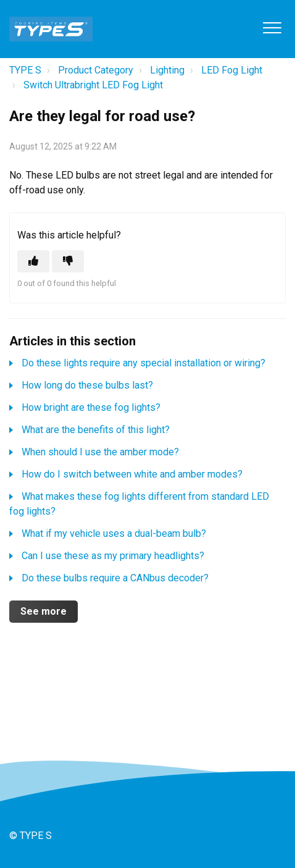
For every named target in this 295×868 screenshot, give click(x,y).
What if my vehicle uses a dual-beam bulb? (114, 533)
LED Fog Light (232, 70)
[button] (272, 27)
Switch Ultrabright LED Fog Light (93, 85)
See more (44, 611)
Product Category (96, 70)
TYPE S (25, 70)
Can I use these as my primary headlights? (113, 556)
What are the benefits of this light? (96, 430)
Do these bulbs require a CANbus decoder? (115, 578)
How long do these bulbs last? (87, 385)
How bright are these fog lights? (91, 407)
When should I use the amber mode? (100, 452)
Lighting (167, 70)
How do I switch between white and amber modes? (132, 474)
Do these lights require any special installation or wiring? (143, 363)
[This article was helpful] (33, 261)
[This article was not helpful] (68, 261)
